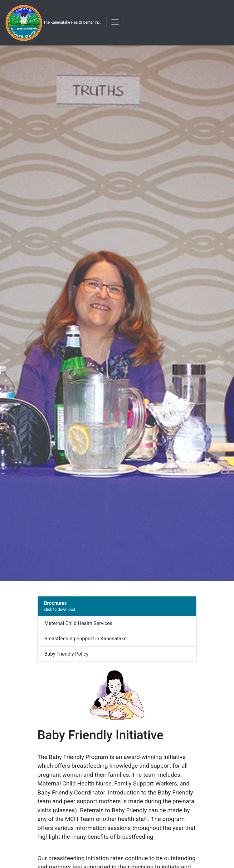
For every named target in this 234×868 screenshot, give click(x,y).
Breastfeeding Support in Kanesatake (85, 639)
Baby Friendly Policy (66, 654)
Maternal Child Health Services (78, 623)
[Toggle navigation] (115, 22)
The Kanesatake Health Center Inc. (53, 23)
